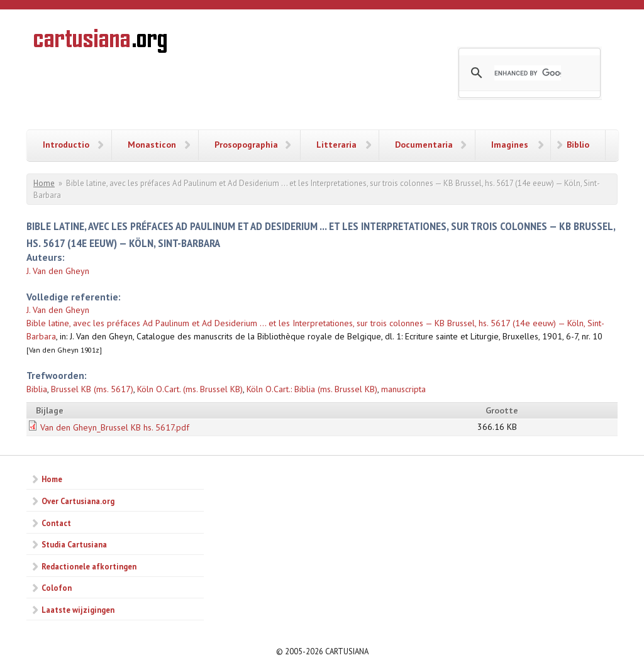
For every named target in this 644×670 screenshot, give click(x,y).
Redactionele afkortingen (89, 566)
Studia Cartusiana (74, 544)
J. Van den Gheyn (58, 271)
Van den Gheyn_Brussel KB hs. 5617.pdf (115, 427)
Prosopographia (246, 145)
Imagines (510, 145)
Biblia (37, 389)
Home (44, 183)
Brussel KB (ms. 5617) (92, 389)
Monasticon (152, 145)
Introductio (66, 145)
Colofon (57, 588)
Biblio (578, 145)
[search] (528, 73)
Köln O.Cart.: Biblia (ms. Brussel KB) (312, 389)
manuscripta (403, 389)
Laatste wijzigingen (78, 610)
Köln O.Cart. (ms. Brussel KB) (190, 389)
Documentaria (424, 145)
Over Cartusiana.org (78, 501)
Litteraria (336, 145)
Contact (56, 523)
